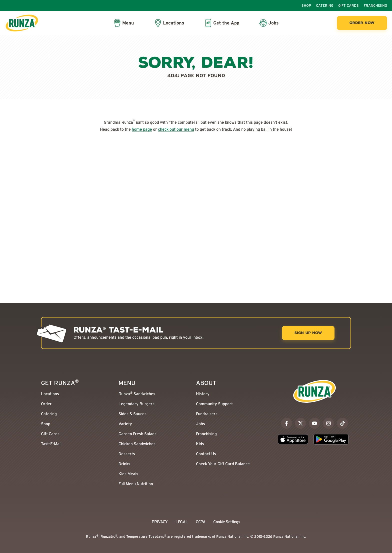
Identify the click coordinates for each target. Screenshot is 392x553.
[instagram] (328, 423)
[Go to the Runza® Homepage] (22, 23)
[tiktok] (342, 423)
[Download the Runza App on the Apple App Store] (293, 439)
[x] (300, 423)
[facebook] (286, 423)
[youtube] (314, 423)
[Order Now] (362, 23)
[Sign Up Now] (308, 333)
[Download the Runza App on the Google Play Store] (331, 439)
